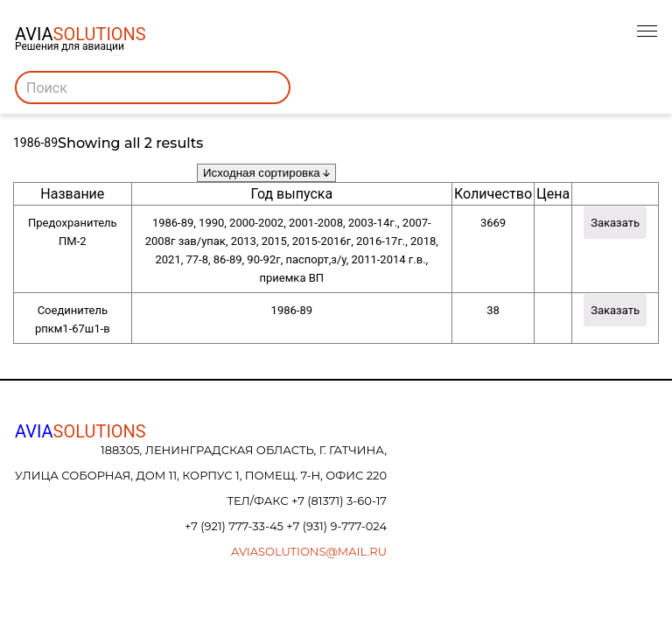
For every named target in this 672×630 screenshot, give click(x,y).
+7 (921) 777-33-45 (235, 526)
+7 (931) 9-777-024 (336, 526)
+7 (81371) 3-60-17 (339, 500)
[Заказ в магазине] (266, 173)
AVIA (80, 431)
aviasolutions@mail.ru (309, 551)
